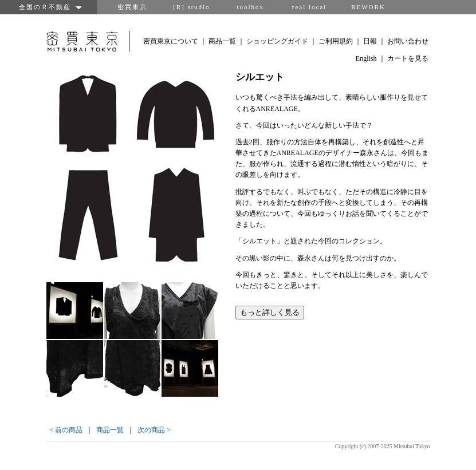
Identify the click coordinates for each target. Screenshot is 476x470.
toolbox (250, 7)
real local (310, 7)
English (366, 58)
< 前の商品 (66, 430)
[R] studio (191, 7)
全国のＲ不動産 (49, 7)
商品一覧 (222, 41)
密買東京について (171, 41)
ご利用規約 (336, 41)
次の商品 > (154, 430)
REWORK (368, 7)
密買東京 (132, 7)
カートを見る (408, 58)
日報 (370, 41)
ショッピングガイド (277, 41)
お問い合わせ (408, 41)
